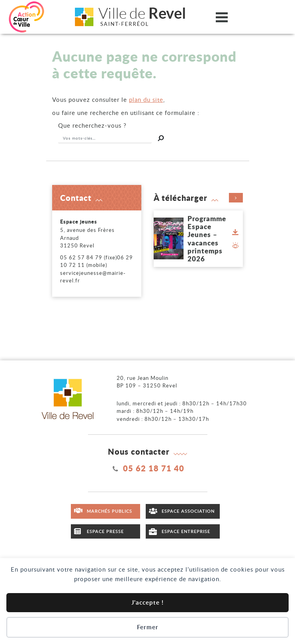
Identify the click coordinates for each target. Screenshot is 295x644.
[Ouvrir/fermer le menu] (222, 17)
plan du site (146, 99)
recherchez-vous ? (92, 125)
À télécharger (198, 198)
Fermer (148, 627)
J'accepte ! (147, 602)
